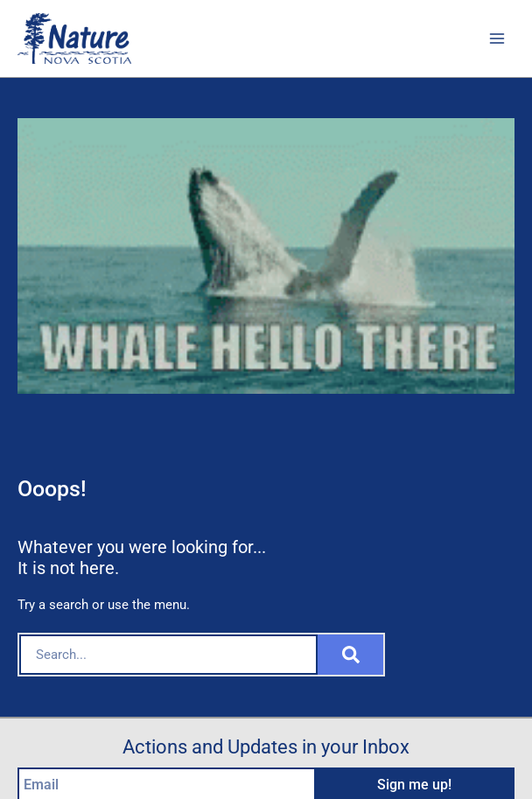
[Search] (350, 655)
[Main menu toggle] (497, 39)
